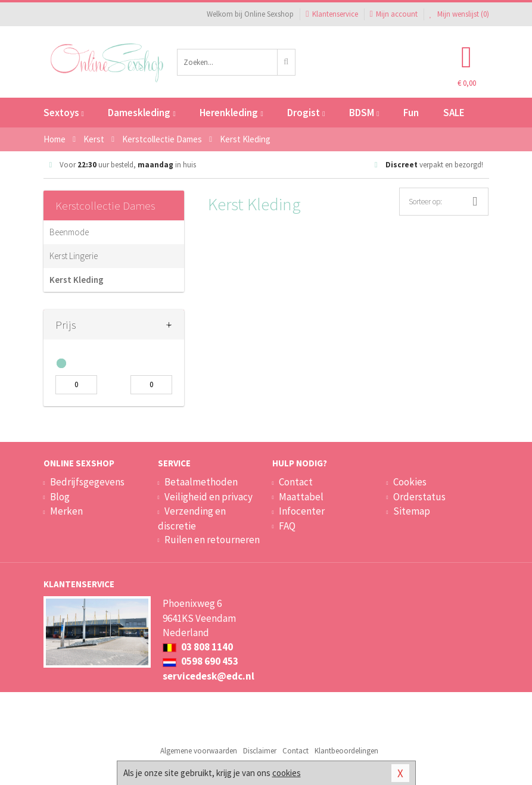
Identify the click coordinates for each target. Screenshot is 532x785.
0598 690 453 (200, 661)
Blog (60, 497)
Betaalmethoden (201, 482)
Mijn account (394, 14)
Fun (411, 113)
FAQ (287, 526)
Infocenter (302, 511)
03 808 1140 (198, 647)
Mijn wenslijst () (459, 14)
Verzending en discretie (192, 518)
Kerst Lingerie (74, 256)
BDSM (364, 113)
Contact (296, 482)
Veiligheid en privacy (209, 497)
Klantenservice (332, 14)
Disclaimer (260, 751)
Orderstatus (419, 497)
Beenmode (69, 232)
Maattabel (301, 497)
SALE (454, 113)
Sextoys (64, 113)
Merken (66, 511)
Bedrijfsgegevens (87, 482)
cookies (287, 773)
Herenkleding (231, 113)
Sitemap (412, 511)
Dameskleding (141, 113)
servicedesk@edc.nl (209, 676)
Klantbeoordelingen (346, 751)
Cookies (410, 482)
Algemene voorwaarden (199, 751)
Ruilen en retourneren (212, 540)
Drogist (306, 113)
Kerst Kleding (77, 280)
